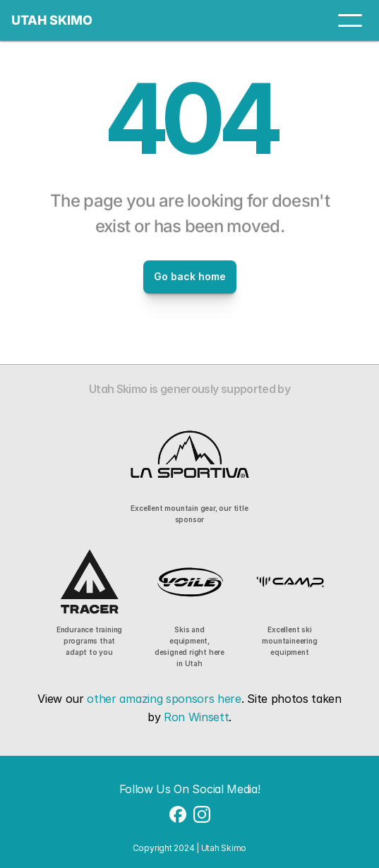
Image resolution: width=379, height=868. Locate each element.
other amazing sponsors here (164, 699)
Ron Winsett (196, 717)
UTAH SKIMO (52, 20)
